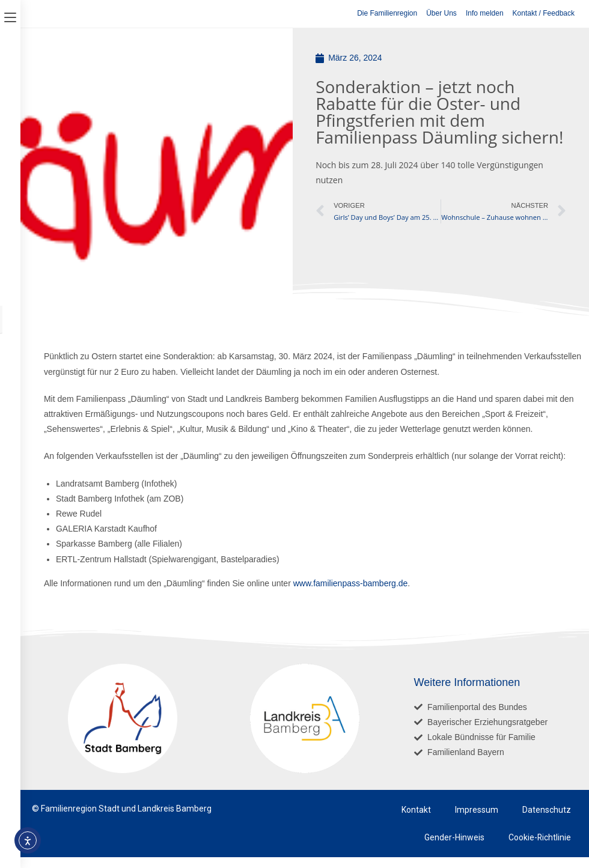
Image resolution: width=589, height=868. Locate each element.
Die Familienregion (387, 13)
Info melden (485, 13)
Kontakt (416, 810)
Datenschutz (547, 810)
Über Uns (441, 13)
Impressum (477, 810)
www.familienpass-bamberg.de (351, 583)
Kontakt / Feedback (544, 13)
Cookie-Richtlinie (539, 837)
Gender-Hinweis (454, 837)
